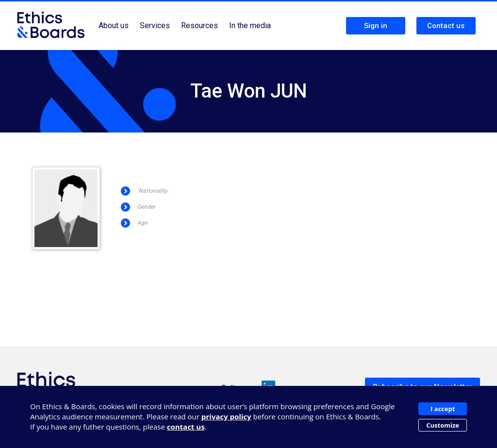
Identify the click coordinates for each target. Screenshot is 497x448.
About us (114, 25)
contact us (186, 427)
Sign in (376, 26)
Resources (199, 25)
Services (155, 25)
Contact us (446, 26)
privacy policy (226, 416)
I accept (443, 409)
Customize (443, 425)
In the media (250, 25)
